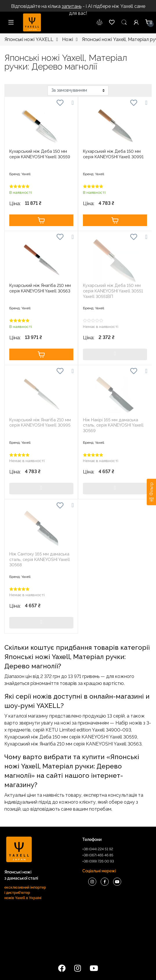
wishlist (100, 22)
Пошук (124, 22)
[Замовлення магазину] (78, 90)
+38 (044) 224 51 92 (98, 849)
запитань (72, 6)
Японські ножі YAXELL (29, 39)
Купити (41, 220)
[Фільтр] (151, 492)
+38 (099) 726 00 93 (98, 861)
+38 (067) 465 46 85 (98, 855)
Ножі (68, 39)
